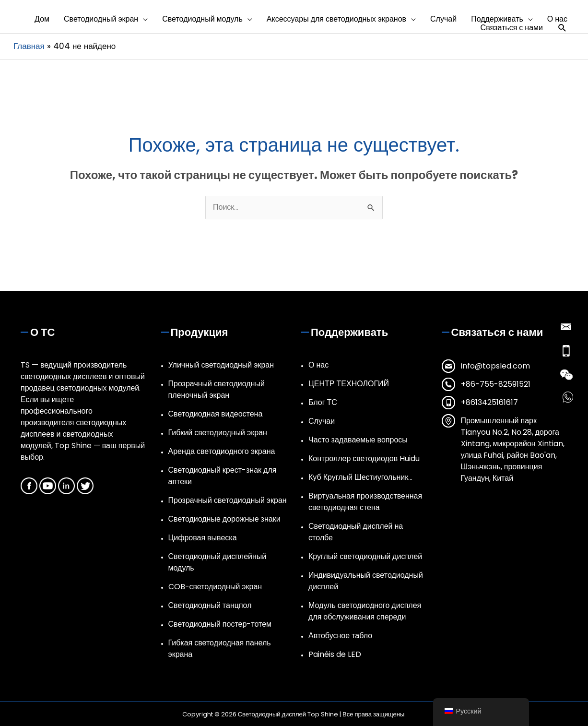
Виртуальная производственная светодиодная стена (365, 502)
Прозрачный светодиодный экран (228, 500)
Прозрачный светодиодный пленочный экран (217, 389)
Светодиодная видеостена (216, 414)
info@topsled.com (495, 366)
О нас (318, 365)
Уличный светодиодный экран (221, 365)
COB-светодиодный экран (215, 587)
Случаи (322, 421)
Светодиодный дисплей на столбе (356, 532)
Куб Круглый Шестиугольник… (360, 477)
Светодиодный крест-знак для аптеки (223, 476)
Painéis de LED (335, 654)
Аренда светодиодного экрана (222, 451)
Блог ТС (323, 402)
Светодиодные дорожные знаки (224, 519)
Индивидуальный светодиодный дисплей (366, 581)
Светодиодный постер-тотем (220, 624)
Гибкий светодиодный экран (218, 433)
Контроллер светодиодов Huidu (364, 458)
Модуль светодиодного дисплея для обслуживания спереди (365, 611)
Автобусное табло (340, 636)
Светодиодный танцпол (210, 605)
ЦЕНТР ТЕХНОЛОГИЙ (349, 384)
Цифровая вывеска (203, 538)
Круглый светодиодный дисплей (365, 556)
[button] (106, 19)
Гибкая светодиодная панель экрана (220, 649)
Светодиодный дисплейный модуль (218, 562)
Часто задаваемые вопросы (358, 440)
